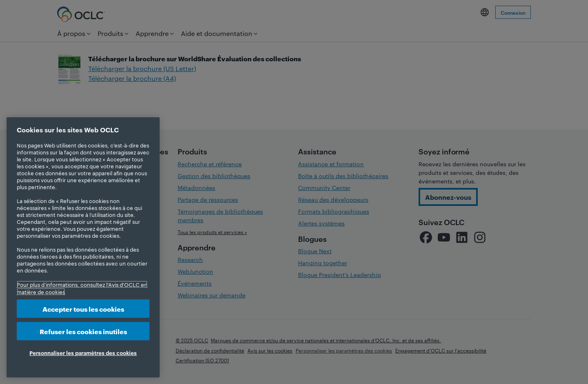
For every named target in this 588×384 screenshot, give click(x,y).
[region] (83, 247)
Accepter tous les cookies (83, 309)
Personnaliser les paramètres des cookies (83, 353)
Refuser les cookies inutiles (83, 331)
